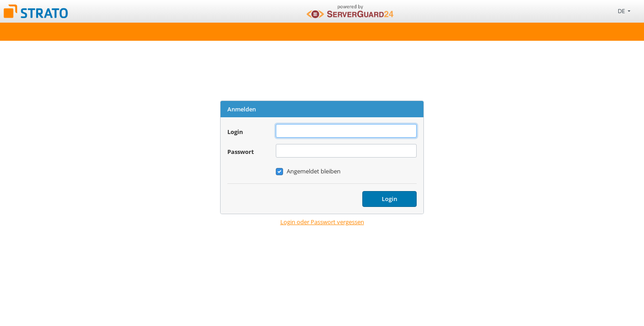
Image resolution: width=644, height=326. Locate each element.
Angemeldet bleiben (314, 171)
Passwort (241, 152)
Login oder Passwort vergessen (322, 222)
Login (235, 132)
